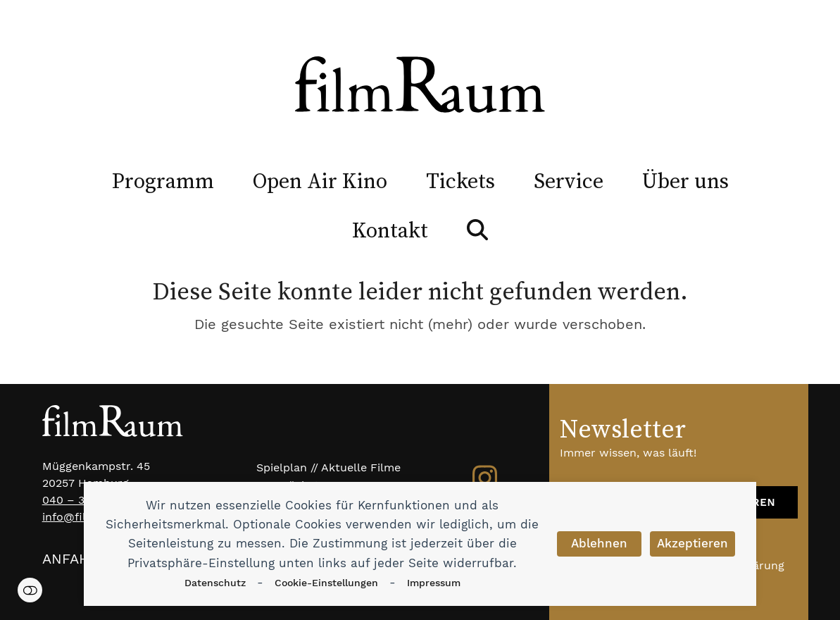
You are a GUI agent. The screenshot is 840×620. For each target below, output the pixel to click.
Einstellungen (30, 590)
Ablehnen (599, 543)
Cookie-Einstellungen (326, 583)
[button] (477, 230)
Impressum (434, 583)
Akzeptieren (692, 543)
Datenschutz (215, 583)
